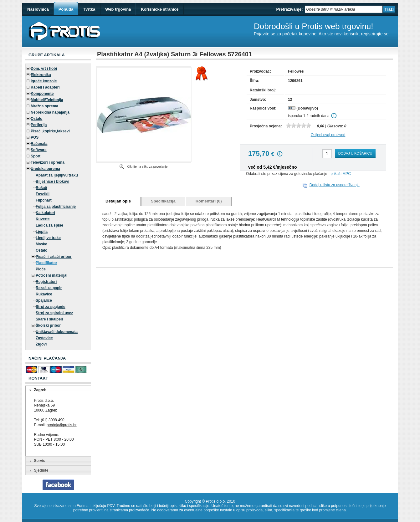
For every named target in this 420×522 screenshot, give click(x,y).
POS (35, 137)
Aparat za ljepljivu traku (57, 175)
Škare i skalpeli (49, 319)
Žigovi (41, 344)
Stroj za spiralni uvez (54, 313)
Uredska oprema (45, 169)
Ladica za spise (49, 225)
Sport (36, 156)
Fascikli (43, 194)
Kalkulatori (45, 213)
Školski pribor (48, 325)
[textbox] (344, 9)
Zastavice (44, 338)
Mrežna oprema (44, 106)
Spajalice (44, 300)
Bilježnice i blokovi (52, 182)
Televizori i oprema (48, 162)
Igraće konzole (44, 81)
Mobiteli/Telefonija (47, 100)
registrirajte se (375, 34)
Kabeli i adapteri (45, 87)
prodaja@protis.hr (62, 425)
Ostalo (36, 119)
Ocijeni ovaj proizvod (328, 135)
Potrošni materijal (51, 275)
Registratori (46, 282)
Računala (39, 144)
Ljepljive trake (48, 238)
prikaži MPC (341, 174)
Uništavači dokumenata (57, 332)
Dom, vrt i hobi (44, 69)
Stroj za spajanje (51, 307)
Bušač (41, 188)
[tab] (58, 390)
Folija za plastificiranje (56, 207)
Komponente (42, 94)
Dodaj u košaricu (355, 153)
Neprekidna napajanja (50, 112)
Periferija (39, 125)
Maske (41, 244)
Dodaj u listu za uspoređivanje (335, 185)
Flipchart (44, 200)
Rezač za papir (49, 288)
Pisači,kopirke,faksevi (50, 131)
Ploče (41, 269)
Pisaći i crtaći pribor (54, 257)
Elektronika (41, 75)
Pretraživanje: (289, 9)
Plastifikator (46, 263)
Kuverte (43, 219)
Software (39, 150)
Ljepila (42, 232)
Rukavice (44, 294)
